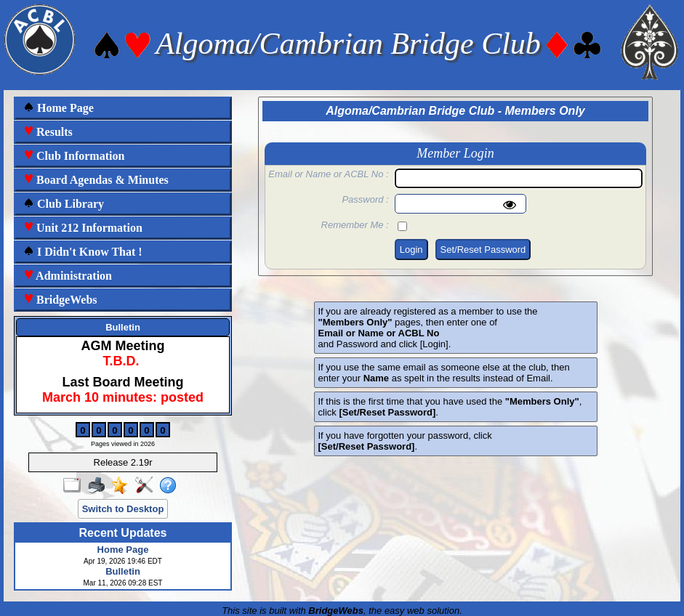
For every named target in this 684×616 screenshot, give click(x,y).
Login (411, 250)
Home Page (59, 108)
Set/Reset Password (483, 250)
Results (48, 132)
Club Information (74, 156)
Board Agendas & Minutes (96, 180)
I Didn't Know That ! (83, 252)
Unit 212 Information (83, 228)
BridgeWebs (60, 300)
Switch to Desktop (123, 509)
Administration (68, 276)
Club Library (64, 204)
